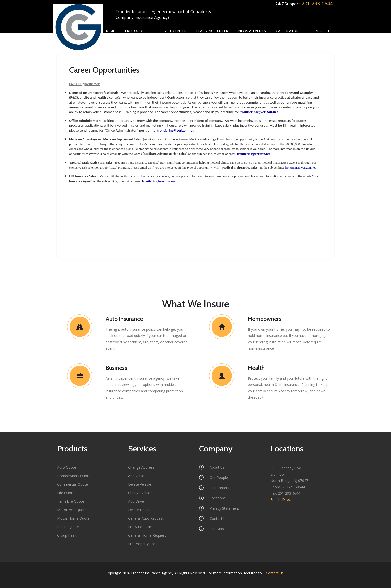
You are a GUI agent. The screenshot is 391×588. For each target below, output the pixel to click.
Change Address (141, 468)
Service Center (172, 31)
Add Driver (137, 502)
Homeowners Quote (74, 476)
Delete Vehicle (140, 485)
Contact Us (322, 31)
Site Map (217, 529)
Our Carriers (219, 488)
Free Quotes (137, 31)
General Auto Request (146, 519)
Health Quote (68, 527)
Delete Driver (139, 510)
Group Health (68, 536)
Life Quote (66, 493)
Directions (290, 500)
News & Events (252, 31)
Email (275, 500)
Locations (218, 499)
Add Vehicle (137, 476)
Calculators (288, 31)
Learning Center (212, 31)
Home (110, 31)
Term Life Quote (71, 502)
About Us (217, 468)
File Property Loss (143, 544)
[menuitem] (110, 31)
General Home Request (147, 536)
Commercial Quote (72, 485)
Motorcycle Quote (72, 510)
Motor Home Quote (73, 519)
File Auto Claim (140, 527)
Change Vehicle (140, 493)
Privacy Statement (224, 509)
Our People (219, 478)
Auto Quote (67, 468)
